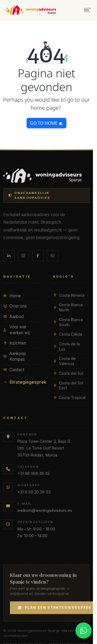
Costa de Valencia (64, 361)
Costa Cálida (67, 334)
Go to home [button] (46, 123)
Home (12, 296)
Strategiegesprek (22, 382)
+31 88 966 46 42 (33, 473)
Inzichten (15, 343)
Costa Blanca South (68, 322)
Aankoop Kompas (15, 357)
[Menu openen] (88, 10)
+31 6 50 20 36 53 (34, 492)
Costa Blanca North (68, 307)
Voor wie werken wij (16, 330)
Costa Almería (69, 295)
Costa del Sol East (68, 386)
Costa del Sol (68, 373)
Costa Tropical (69, 398)
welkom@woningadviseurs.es (45, 510)
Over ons (15, 306)
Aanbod (13, 317)
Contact (14, 370)
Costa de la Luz (66, 346)
